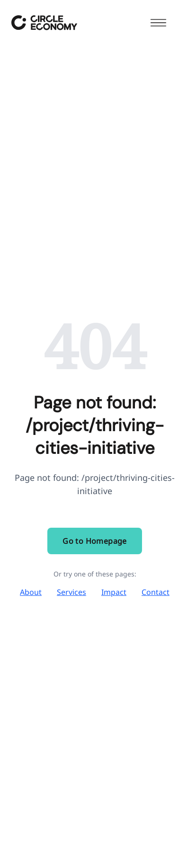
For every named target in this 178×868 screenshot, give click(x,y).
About (31, 592)
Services (71, 592)
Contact (156, 592)
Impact (114, 592)
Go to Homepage (95, 541)
